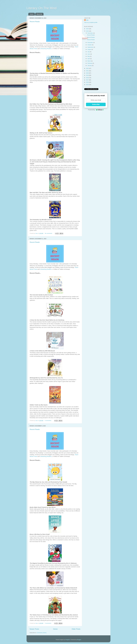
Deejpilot (68, 640)
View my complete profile (91, 22)
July (89, 52)
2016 (88, 82)
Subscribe (96, 104)
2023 (88, 31)
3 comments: (48, 623)
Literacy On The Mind (42, 8)
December (90, 33)
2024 (88, 29)
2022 (88, 68)
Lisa (87, 20)
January (90, 66)
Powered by (96, 110)
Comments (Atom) (42, 633)
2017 (88, 80)
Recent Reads (35, 22)
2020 (88, 73)
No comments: (49, 233)
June (89, 54)
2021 (88, 71)
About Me (39, 14)
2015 (88, 85)
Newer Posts (34, 629)
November (90, 43)
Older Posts (76, 629)
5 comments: (48, 421)
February (90, 63)
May (89, 56)
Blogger (79, 640)
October (90, 45)
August (89, 49)
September (91, 47)
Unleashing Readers (46, 49)
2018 (88, 78)
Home (32, 14)
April (89, 59)
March (89, 61)
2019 (88, 75)
